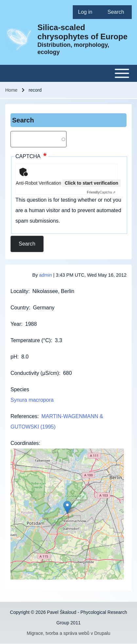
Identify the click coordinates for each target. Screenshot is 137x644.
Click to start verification (91, 183)
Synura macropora (32, 400)
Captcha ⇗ (101, 192)
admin (45, 275)
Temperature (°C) (31, 340)
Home (11, 90)
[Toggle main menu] (68, 73)
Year (16, 324)
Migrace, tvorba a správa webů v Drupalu (68, 633)
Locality (19, 291)
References (24, 416)
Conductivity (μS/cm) (35, 373)
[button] (67, 507)
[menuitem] (88, 12)
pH (14, 357)
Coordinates (25, 443)
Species (20, 389)
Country (20, 308)
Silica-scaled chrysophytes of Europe (82, 32)
